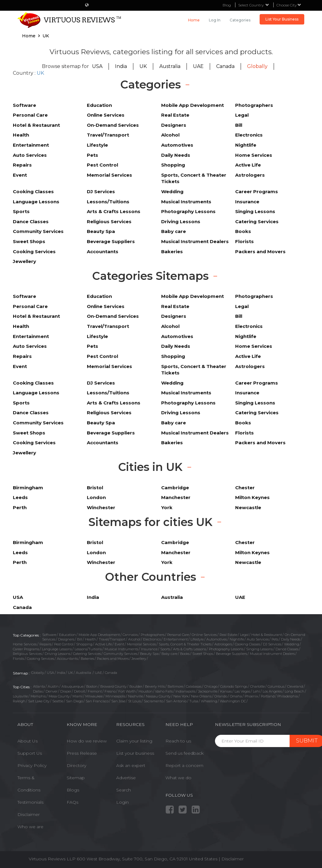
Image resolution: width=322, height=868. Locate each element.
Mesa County (59, 696)
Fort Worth (127, 691)
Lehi (256, 691)
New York (181, 696)
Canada (225, 66)
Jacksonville (208, 691)
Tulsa (194, 701)
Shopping (84, 644)
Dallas (38, 691)
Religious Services (27, 654)
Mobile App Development (99, 635)
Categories (240, 20)
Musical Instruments (121, 649)
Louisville (20, 696)
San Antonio (176, 701)
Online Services (204, 635)
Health (91, 639)
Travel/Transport (112, 639)
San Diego (74, 701)
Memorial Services (141, 644)
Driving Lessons (57, 654)
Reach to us (178, 741)
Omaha (236, 696)
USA (97, 66)
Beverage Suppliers (231, 654)
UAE (198, 66)
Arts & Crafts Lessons (190, 649)
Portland (268, 696)
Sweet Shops (203, 654)
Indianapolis (185, 691)
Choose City (289, 5)
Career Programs (26, 649)
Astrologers (223, 644)
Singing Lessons (259, 649)
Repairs (45, 644)
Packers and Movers (113, 659)
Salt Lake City (39, 701)
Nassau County (158, 696)
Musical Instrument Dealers (272, 654)
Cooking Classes (248, 644)
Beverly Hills (155, 686)
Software (49, 635)
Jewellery (139, 659)
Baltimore (175, 686)
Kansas (226, 691)
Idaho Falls (164, 691)
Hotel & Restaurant (267, 635)
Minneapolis (115, 696)
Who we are (30, 827)
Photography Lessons (226, 649)
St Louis (135, 701)
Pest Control (64, 644)
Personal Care (178, 635)
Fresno (110, 691)
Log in (215, 20)
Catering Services (87, 654)
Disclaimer (29, 814)
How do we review (87, 741)
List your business (135, 753)
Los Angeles (272, 691)
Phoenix (251, 696)
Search (124, 790)
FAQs (72, 802)
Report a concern (184, 765)
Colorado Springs (234, 686)
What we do (178, 778)
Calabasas (194, 686)
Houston (146, 691)
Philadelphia (288, 696)
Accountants (67, 659)
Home (194, 20)
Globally (257, 66)
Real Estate (228, 635)
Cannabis (130, 635)
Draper (66, 691)
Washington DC (233, 701)
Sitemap (76, 778)
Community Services (120, 654)
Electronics (152, 639)
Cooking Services (41, 659)
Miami (78, 696)
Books (185, 654)
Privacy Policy (32, 765)
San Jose (118, 701)
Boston (92, 686)
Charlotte (257, 686)
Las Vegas (242, 691)
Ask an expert (131, 765)
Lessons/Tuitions (88, 649)
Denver (52, 691)
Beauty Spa (149, 654)
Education (67, 635)
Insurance (149, 649)
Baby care (169, 654)
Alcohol (134, 639)
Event (119, 644)
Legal (244, 635)
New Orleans (201, 696)
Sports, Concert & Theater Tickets (185, 644)
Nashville (136, 696)
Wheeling (209, 701)
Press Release (82, 753)
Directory (76, 765)
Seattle (58, 701)
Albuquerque (72, 686)
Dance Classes (287, 649)
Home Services (25, 644)
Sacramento (154, 701)
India (121, 66)
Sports (165, 649)
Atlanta (39, 686)
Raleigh (19, 701)
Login (122, 802)
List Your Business (282, 19)
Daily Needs (291, 639)
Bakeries (87, 659)
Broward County (113, 686)
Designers (66, 639)
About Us (28, 741)
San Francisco (97, 701)
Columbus (276, 686)
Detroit (80, 691)
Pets (275, 639)
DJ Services (272, 644)
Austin (53, 686)
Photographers (153, 635)
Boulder (136, 686)
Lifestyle (197, 639)
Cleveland (295, 686)
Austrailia (84, 673)
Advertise (126, 778)
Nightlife (237, 639)
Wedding (292, 644)
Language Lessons (57, 649)
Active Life (104, 644)
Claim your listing (134, 741)
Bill (80, 639)
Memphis (38, 696)
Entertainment (176, 639)
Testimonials (30, 802)
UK (143, 66)
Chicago (211, 686)
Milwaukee (94, 696)
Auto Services (258, 639)
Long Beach (294, 691)
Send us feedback (185, 753)
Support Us (30, 753)
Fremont (95, 691)
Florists (19, 659)
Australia (170, 66)
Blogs (73, 790)
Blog (227, 5)
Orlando (221, 696)
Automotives (217, 639)
